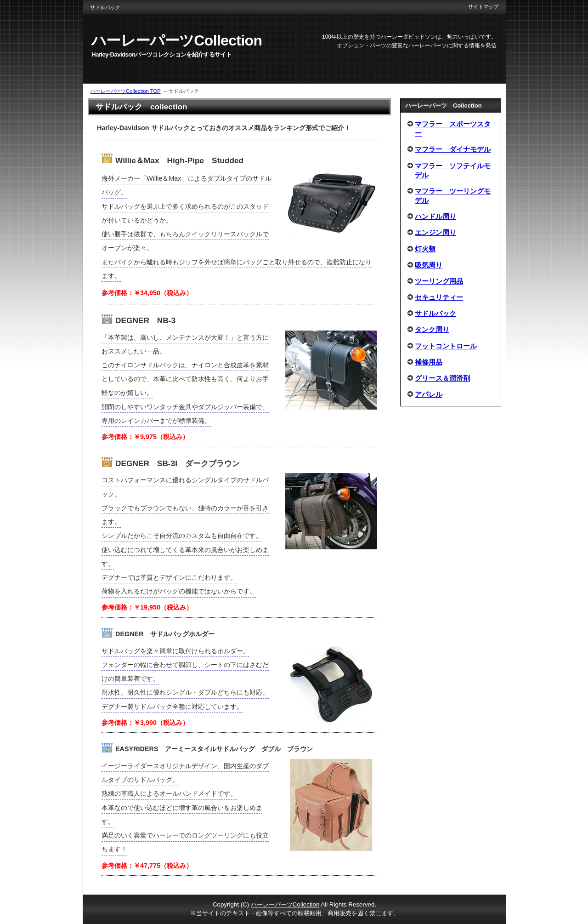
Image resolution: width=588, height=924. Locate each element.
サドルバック (435, 313)
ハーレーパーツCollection (285, 904)
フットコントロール (446, 346)
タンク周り (432, 329)
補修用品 (429, 362)
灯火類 (425, 249)
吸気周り (429, 265)
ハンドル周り (435, 216)
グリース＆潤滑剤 (442, 378)
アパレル (429, 394)
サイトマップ (483, 6)
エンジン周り (435, 232)
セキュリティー (439, 297)
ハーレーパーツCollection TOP (126, 91)
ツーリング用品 (439, 281)
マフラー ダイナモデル (453, 149)
